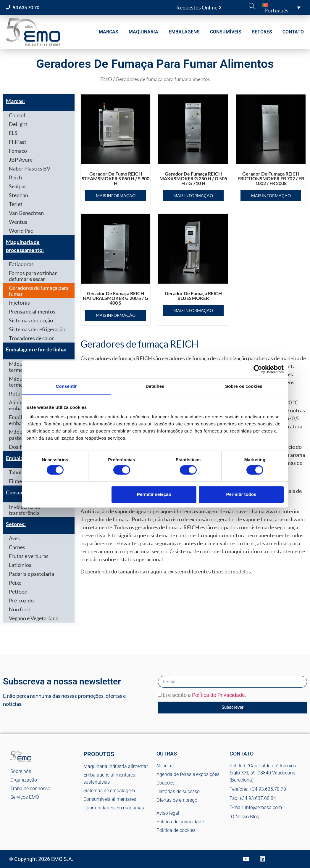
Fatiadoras (21, 264)
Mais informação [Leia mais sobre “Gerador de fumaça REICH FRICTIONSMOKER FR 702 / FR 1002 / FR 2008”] (271, 196)
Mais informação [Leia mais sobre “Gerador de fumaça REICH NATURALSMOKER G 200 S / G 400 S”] (116, 315)
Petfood (18, 591)
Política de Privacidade (218, 695)
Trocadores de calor (31, 338)
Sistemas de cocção (31, 320)
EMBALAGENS (184, 32)
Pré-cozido (21, 600)
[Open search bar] (252, 6)
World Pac (21, 231)
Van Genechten (26, 213)
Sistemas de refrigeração (37, 329)
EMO (106, 79)
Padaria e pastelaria (32, 574)
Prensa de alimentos (32, 311)
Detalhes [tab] (155, 386)
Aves (14, 538)
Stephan (18, 195)
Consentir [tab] (66, 386)
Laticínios (20, 565)
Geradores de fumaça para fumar (39, 291)
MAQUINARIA (143, 32)
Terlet (16, 204)
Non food (20, 609)
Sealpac (18, 186)
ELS (13, 133)
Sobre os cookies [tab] (244, 386)
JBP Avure (21, 160)
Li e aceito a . (205, 695)
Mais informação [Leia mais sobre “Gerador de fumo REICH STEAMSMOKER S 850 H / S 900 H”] (116, 196)
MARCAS (109, 32)
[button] (281, 7)
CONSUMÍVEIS (226, 32)
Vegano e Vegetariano (34, 618)
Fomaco (18, 151)
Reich (15, 177)
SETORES (262, 32)
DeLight (18, 124)
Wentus (18, 222)
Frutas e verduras (29, 556)
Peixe (15, 583)
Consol (17, 115)
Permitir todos (241, 494)
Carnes (17, 547)
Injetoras (19, 303)
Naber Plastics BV (30, 168)
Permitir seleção (154, 494)
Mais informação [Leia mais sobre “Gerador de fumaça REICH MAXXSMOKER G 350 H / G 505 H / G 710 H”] (193, 196)
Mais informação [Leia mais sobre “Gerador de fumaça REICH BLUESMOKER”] (193, 310)
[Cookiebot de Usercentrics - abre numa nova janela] (258, 369)
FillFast (18, 142)
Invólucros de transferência (24, 510)
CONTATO (293, 32)
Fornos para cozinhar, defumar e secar (33, 276)
